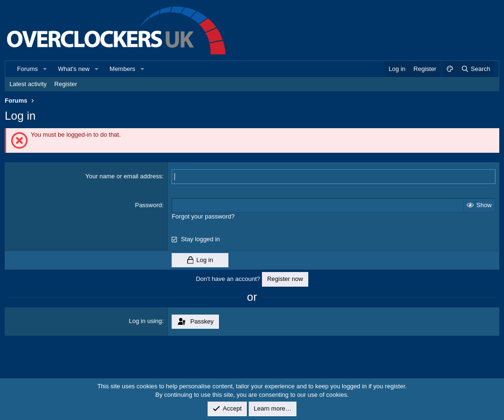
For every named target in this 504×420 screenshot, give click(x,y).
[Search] (475, 69)
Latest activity (28, 84)
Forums (27, 69)
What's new (74, 69)
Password (148, 205)
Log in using (145, 321)
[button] (45, 69)
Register (66, 84)
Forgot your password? (203, 216)
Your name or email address (123, 176)
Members (122, 69)
